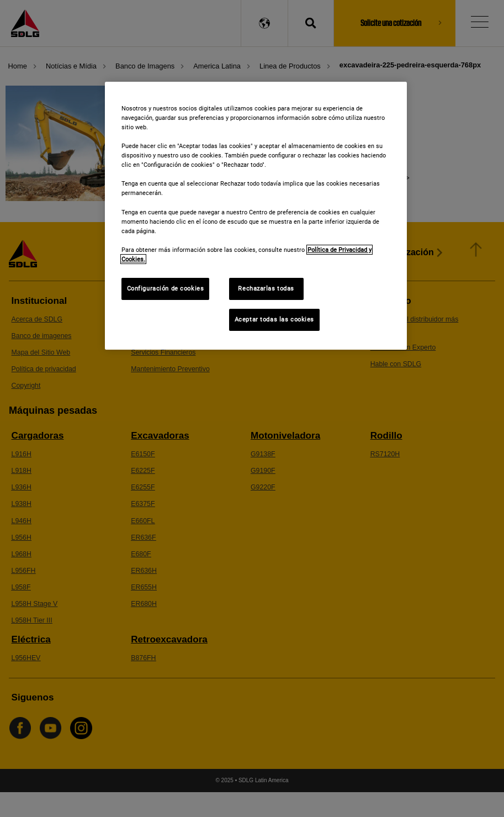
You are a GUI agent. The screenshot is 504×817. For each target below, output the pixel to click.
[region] (256, 216)
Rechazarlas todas (266, 288)
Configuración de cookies (166, 288)
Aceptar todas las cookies (274, 319)
